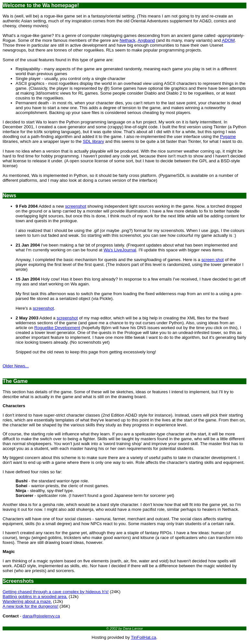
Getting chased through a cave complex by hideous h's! (56, 592)
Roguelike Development (57, 328)
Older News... (16, 366)
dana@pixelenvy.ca (41, 616)
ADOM (228, 40)
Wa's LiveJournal (120, 250)
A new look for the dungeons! (30, 606)
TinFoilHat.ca (144, 637)
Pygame (228, 137)
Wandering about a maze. (27, 601)
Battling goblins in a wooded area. (35, 597)
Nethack (128, 40)
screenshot (76, 206)
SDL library (93, 141)
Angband (146, 40)
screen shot (213, 260)
